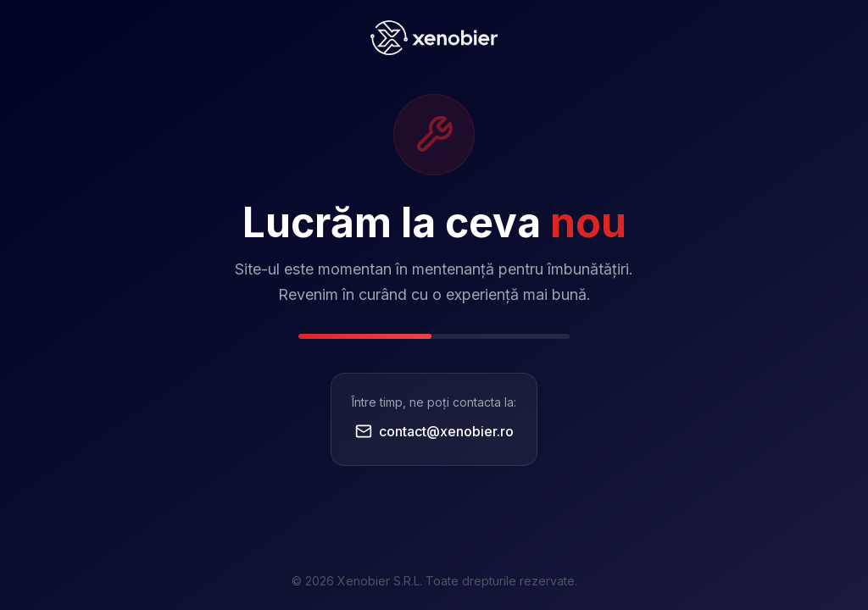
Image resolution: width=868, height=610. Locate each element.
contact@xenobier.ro (434, 431)
